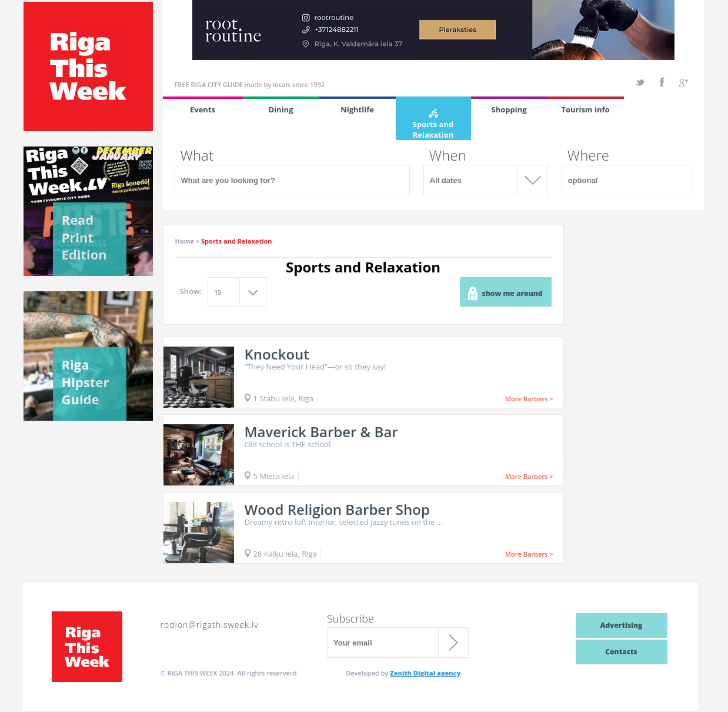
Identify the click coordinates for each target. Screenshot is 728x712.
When (448, 155)
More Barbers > (529, 399)
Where (588, 155)
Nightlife (357, 109)
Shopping (509, 109)
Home (185, 241)
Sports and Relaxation (433, 124)
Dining (281, 109)
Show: (191, 291)
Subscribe (350, 618)
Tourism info (585, 109)
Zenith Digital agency (425, 673)
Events (203, 109)
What (197, 155)
